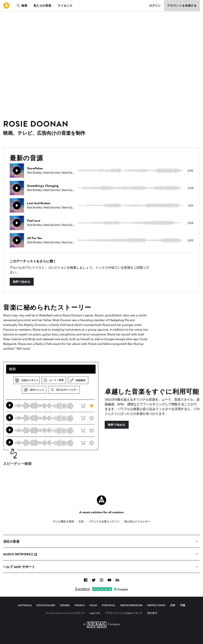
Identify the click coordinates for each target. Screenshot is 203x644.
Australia (25, 605)
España (65, 605)
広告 (81, 521)
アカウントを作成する (182, 6)
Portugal (109, 605)
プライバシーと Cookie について (124, 613)
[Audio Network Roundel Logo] (101, 500)
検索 (21, 6)
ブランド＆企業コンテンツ (104, 521)
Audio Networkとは (20, 554)
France (80, 605)
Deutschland (46, 605)
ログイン (155, 6)
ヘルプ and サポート (19, 567)
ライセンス (65, 6)
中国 (183, 605)
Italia (93, 605)
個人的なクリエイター (137, 521)
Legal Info (95, 613)
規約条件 (152, 613)
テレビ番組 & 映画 (63, 521)
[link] (6, 6)
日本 (173, 605)
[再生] (17, 171)
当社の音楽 (11, 541)
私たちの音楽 (43, 6)
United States (156, 605)
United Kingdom (131, 605)
